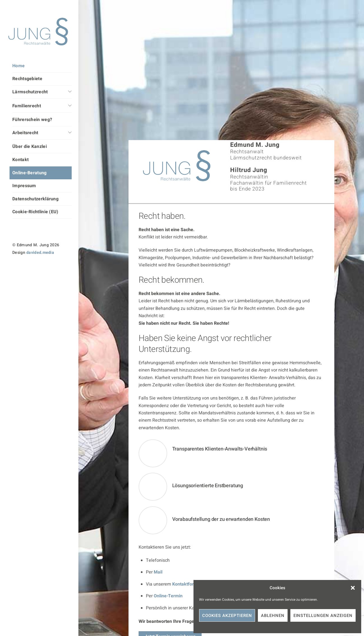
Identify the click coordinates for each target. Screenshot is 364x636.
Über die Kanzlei (30, 147)
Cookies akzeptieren (227, 616)
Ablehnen (273, 616)
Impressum (24, 186)
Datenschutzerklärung (35, 199)
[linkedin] (27, 269)
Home (18, 66)
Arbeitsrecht (25, 133)
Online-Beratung (30, 173)
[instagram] (16, 269)
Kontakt (20, 160)
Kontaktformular (189, 584)
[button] (353, 588)
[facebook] (38, 269)
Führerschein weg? (32, 120)
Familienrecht (27, 106)
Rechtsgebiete (27, 79)
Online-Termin (168, 596)
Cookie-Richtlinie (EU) (35, 212)
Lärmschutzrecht (30, 92)
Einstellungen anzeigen (323, 616)
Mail (158, 572)
